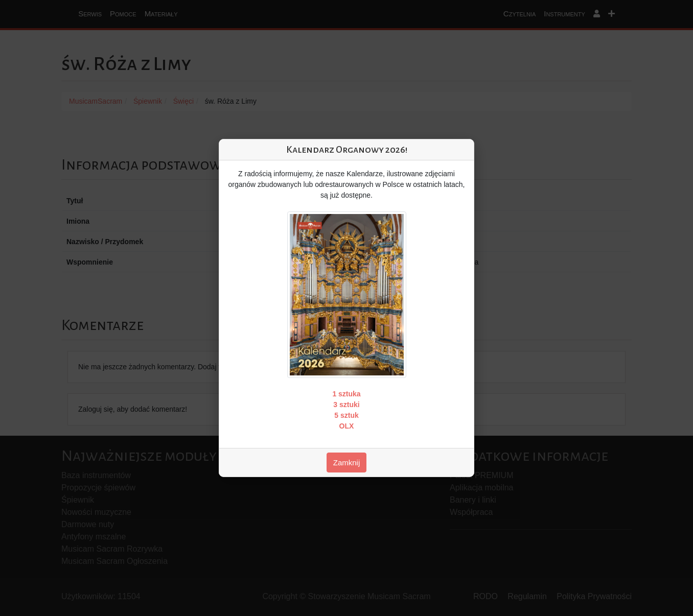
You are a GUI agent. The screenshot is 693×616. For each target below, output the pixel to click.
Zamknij (347, 463)
